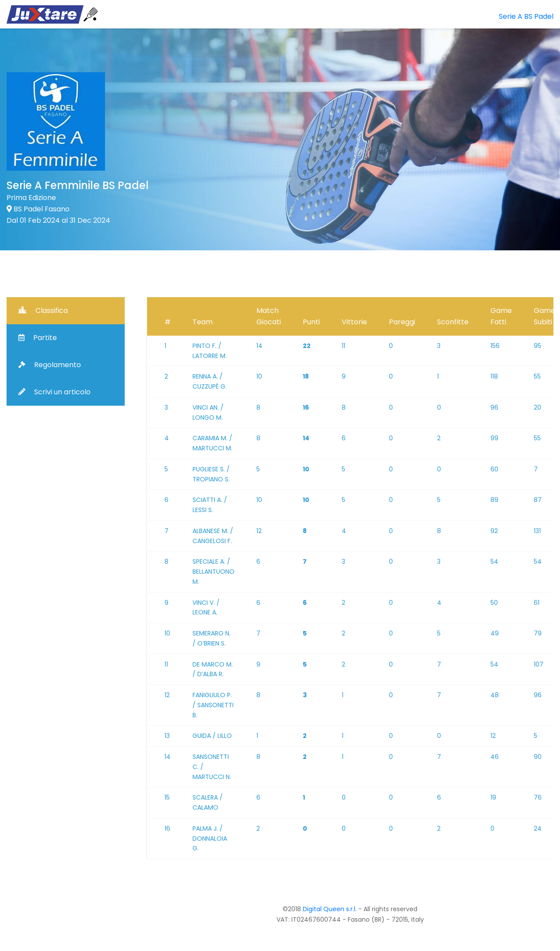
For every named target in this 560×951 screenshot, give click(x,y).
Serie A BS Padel (526, 16)
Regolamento (50, 365)
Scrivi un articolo (54, 392)
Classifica (43, 311)
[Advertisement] (420, 107)
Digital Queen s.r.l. (330, 909)
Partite (38, 338)
